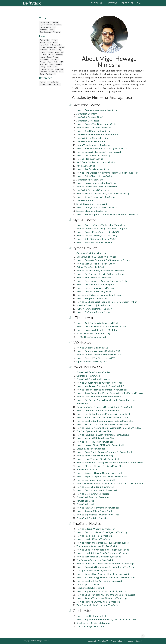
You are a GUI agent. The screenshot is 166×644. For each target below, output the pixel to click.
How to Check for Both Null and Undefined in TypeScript (106, 595)
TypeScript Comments (88, 584)
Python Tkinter (46, 42)
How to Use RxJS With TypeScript (94, 539)
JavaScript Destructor (88, 121)
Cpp (45, 55)
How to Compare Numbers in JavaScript (97, 110)
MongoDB (59, 69)
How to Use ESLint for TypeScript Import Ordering (103, 553)
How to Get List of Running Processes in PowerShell (104, 414)
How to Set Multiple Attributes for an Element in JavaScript (107, 214)
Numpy (43, 47)
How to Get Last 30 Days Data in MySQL (97, 235)
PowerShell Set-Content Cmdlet (93, 372)
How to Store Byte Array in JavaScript (96, 197)
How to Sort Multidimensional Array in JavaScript (102, 148)
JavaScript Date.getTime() (90, 117)
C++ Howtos (81, 610)
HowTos (112, 3)
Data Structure (45, 32)
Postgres (43, 72)
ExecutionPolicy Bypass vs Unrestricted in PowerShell (104, 407)
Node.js (59, 64)
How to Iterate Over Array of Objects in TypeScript (103, 574)
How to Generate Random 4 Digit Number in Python (103, 260)
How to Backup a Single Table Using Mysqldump (101, 225)
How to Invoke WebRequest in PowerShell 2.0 (100, 386)
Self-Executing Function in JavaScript (96, 162)
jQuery (42, 57)
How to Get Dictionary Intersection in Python (100, 271)
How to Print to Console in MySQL (94, 242)
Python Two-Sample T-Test (90, 267)
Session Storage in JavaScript (92, 211)
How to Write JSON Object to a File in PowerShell (102, 424)
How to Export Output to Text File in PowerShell (102, 476)
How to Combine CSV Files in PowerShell (98, 410)
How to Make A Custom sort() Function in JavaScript (103, 193)
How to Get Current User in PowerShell (97, 490)
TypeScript (55, 59)
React (50, 62)
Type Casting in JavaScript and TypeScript (98, 605)
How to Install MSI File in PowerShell (96, 438)
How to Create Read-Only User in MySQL (98, 232)
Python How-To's (84, 248)
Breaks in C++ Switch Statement (93, 623)
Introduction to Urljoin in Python (93, 305)
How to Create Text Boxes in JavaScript (97, 124)
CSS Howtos (81, 342)
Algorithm (57, 32)
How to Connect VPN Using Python (95, 291)
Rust (49, 67)
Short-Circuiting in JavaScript (92, 204)
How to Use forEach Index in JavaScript (97, 187)
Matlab (51, 52)
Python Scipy (45, 40)
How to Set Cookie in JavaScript (93, 169)
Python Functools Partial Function (94, 309)
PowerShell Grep (85, 501)
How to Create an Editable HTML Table (97, 330)
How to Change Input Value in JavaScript (97, 207)
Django (61, 47)
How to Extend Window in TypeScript (96, 529)
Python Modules (46, 25)
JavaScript (58, 25)
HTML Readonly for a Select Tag (93, 333)
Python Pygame (53, 57)
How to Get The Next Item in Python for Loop (100, 274)
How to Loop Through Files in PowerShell (98, 459)
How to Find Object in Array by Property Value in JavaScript (107, 173)
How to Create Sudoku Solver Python (96, 284)
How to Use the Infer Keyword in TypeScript (99, 581)
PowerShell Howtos (86, 367)
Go (46, 64)
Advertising (129, 641)
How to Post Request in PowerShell (95, 442)
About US (92, 641)
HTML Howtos (83, 317)
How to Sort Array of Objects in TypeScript (99, 557)
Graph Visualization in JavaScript (93, 145)
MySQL (51, 69)
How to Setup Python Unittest (92, 298)
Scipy (49, 84)
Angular (43, 62)
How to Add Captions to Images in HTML (98, 323)
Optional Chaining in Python (91, 253)
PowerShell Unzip (86, 504)
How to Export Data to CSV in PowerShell (98, 515)
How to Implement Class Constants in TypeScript (102, 591)
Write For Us (103, 641)
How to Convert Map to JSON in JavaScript (99, 152)
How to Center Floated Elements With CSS (99, 355)
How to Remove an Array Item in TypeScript (99, 602)
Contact (139, 641)
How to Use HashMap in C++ (91, 616)
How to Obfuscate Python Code (93, 312)
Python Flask (52, 47)
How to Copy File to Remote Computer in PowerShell (104, 452)
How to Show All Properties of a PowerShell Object (103, 417)
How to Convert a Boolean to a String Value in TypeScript (106, 567)
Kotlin (52, 64)
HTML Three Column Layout (91, 337)
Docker (52, 50)
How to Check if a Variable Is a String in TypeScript (103, 550)
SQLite (51, 72)
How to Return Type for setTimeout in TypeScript (102, 598)
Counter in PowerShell (88, 376)
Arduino (43, 69)
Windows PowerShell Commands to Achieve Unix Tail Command (110, 483)
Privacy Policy (116, 641)
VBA (61, 72)
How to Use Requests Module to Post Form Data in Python (107, 302)
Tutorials (97, 3)
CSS (56, 62)
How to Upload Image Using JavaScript (96, 183)
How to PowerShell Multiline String (95, 456)
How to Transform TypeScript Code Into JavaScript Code (106, 577)
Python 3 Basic (45, 22)
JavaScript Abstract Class (90, 180)
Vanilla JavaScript (86, 166)
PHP (61, 62)
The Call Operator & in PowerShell (94, 431)
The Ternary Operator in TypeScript (95, 560)
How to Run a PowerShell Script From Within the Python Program (110, 393)
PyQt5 (52, 30)
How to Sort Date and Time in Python (96, 264)
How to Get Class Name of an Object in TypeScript (102, 532)
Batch (55, 42)
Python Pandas (56, 45)
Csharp (43, 67)
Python (54, 40)
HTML (51, 55)
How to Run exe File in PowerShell (94, 511)
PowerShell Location (87, 469)
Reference (127, 3)
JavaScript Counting (87, 114)
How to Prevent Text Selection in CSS (96, 358)
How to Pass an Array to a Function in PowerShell (102, 390)
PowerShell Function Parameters (93, 497)
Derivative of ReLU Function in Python (96, 257)
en (139, 3)
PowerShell (44, 45)
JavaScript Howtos (86, 105)
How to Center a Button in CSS (92, 348)
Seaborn (43, 52)
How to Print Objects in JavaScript (94, 176)
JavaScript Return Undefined (91, 141)
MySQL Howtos (84, 220)
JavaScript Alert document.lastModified (97, 134)
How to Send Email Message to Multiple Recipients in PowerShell (110, 462)
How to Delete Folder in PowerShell (95, 487)
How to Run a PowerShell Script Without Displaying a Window (109, 428)
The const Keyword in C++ (90, 626)
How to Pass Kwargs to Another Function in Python (103, 281)
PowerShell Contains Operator (92, 518)
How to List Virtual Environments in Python (99, 295)
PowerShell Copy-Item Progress (93, 379)
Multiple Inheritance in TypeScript (94, 570)
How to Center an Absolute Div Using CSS (98, 351)
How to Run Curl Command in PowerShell (98, 508)
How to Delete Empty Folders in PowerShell (99, 397)
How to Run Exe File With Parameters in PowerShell (103, 435)
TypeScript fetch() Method (90, 588)
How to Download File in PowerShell (96, 480)
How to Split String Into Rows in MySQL (97, 239)
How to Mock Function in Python (94, 277)
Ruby (55, 67)
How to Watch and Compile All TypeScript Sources (103, 543)
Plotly (59, 50)
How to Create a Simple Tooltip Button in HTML (101, 326)
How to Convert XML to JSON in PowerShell (100, 383)
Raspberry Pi (50, 74)
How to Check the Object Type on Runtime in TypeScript (105, 563)
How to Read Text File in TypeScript (95, 536)
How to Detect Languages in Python (95, 288)
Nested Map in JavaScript (90, 159)
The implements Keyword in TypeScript (97, 546)
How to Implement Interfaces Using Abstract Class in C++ (106, 619)
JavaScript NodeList (87, 200)
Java (42, 64)
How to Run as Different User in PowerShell (99, 473)
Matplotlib (44, 30)
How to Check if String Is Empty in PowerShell (100, 466)
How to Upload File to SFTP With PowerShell (100, 445)
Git (54, 27)
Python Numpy (45, 27)
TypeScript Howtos (86, 523)
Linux (57, 52)
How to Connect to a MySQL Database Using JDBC (103, 229)
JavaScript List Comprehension (92, 138)
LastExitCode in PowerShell (91, 449)
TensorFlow (44, 59)
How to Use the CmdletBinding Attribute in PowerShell (105, 421)
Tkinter (56, 22)
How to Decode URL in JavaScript (94, 155)
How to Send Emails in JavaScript (94, 131)
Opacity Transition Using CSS (92, 361)
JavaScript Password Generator (93, 190)
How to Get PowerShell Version (93, 494)
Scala (42, 74)
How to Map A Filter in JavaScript (94, 128)
